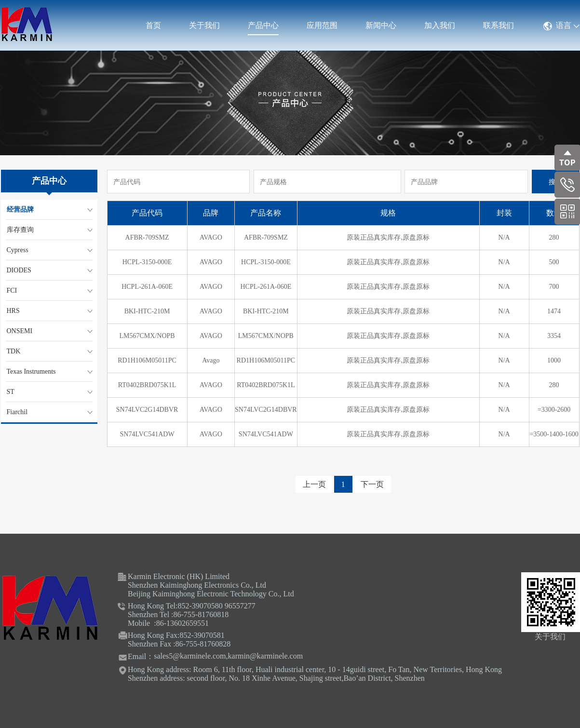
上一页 (314, 484)
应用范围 (322, 25)
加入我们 (440, 25)
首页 (153, 25)
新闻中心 (381, 25)
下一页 (372, 484)
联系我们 (499, 25)
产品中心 (263, 25)
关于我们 (204, 25)
